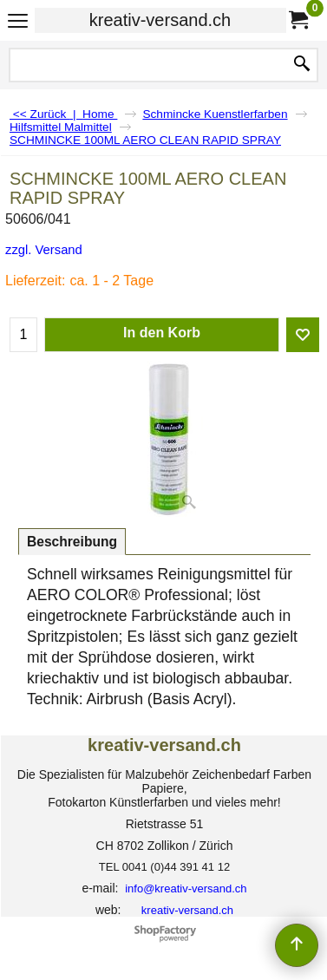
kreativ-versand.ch (160, 20)
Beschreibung (72, 542)
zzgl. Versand (44, 250)
